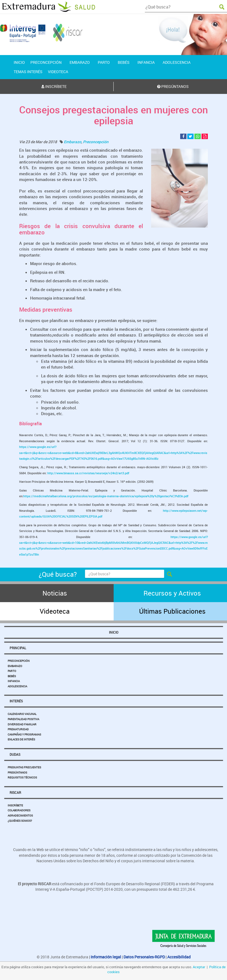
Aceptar (199, 967)
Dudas (15, 754)
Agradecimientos (20, 815)
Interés (16, 701)
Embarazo (73, 142)
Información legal (106, 957)
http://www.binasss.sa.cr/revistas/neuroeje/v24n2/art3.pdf (88, 473)
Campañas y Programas (24, 734)
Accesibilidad (179, 957)
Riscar (15, 792)
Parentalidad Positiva (23, 719)
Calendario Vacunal (22, 714)
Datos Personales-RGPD (144, 957)
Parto (12, 671)
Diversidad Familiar (22, 724)
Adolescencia (17, 686)
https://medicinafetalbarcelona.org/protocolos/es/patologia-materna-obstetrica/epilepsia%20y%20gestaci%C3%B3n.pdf (106, 496)
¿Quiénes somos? (20, 821)
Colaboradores (19, 810)
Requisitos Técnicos (22, 777)
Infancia (14, 681)
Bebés (12, 676)
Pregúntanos (17, 772)
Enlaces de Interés (21, 739)
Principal (18, 648)
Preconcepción (96, 142)
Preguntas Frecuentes (24, 767)
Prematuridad (18, 729)
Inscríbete (15, 805)
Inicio (114, 632)
